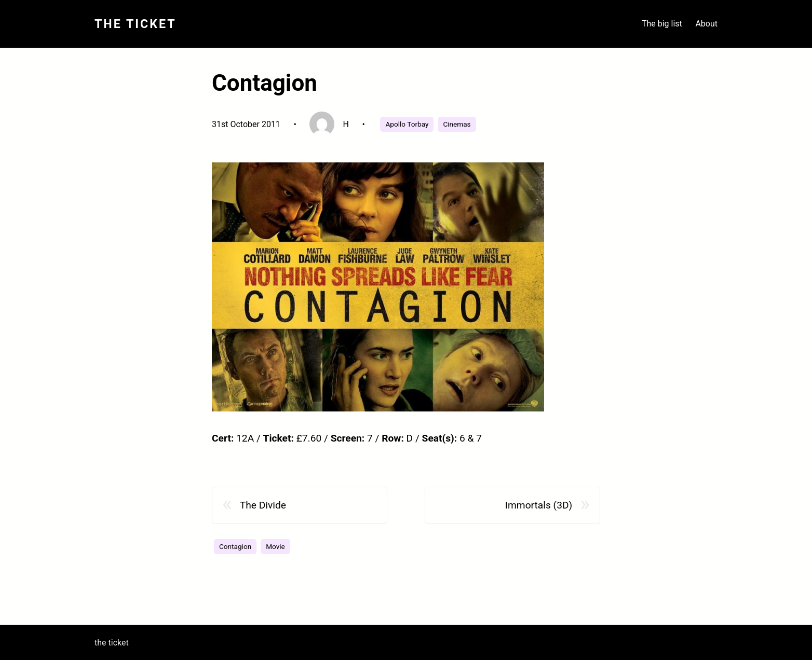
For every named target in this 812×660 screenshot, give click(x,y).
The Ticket (136, 24)
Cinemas (457, 124)
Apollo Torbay (407, 124)
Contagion (235, 546)
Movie (275, 546)
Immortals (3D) (539, 505)
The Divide (263, 505)
